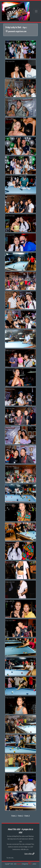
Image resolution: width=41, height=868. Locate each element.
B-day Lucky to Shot (10, 42)
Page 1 (14, 816)
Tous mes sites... (10, 858)
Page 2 (21, 816)
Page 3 (27, 816)
